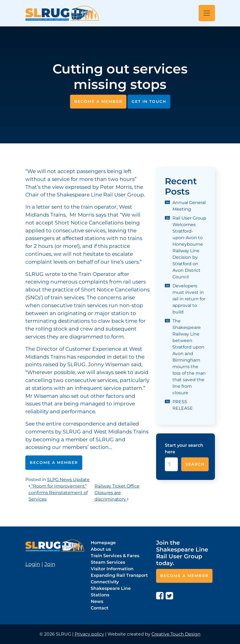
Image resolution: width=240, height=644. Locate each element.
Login (33, 564)
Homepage (103, 543)
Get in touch (149, 101)
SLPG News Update (68, 480)
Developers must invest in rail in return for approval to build (189, 299)
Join (50, 564)
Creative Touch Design (176, 634)
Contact (100, 608)
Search (195, 464)
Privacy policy (89, 634)
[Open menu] (207, 13)
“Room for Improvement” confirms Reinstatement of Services (58, 493)
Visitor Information (112, 569)
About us (101, 549)
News (97, 601)
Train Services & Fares (115, 556)
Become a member (98, 101)
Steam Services (108, 562)
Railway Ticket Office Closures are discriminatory (117, 493)
